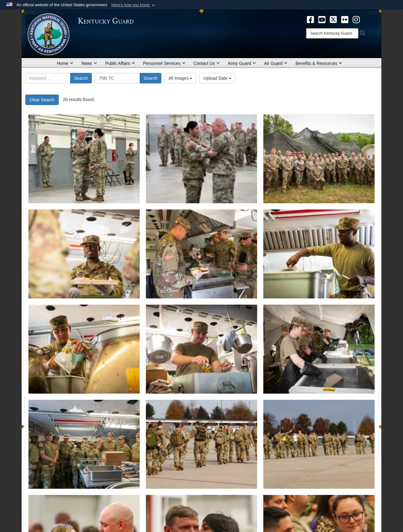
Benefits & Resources (319, 63)
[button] (134, 5)
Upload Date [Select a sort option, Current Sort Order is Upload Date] (217, 78)
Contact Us (207, 63)
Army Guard (242, 63)
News (89, 63)
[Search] (332, 33)
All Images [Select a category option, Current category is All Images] (180, 78)
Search (81, 78)
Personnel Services (164, 63)
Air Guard (276, 63)
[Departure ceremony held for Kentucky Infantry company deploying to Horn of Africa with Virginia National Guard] (201, 444)
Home (65, 63)
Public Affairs (120, 63)
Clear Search (42, 100)
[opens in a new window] (310, 19)
